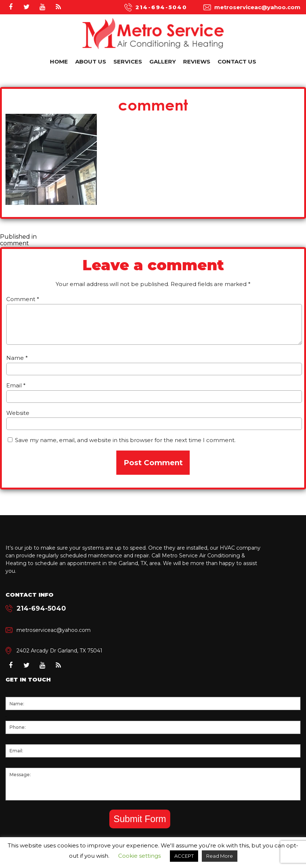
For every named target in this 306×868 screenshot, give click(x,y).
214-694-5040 (161, 7)
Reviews (197, 62)
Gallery (163, 62)
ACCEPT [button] (184, 856)
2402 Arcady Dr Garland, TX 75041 (59, 651)
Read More (220, 856)
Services (128, 62)
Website (18, 413)
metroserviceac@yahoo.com (257, 7)
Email (16, 385)
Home (59, 62)
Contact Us (237, 62)
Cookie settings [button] (139, 856)
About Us (91, 62)
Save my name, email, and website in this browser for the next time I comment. (125, 440)
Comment (23, 299)
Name (17, 358)
